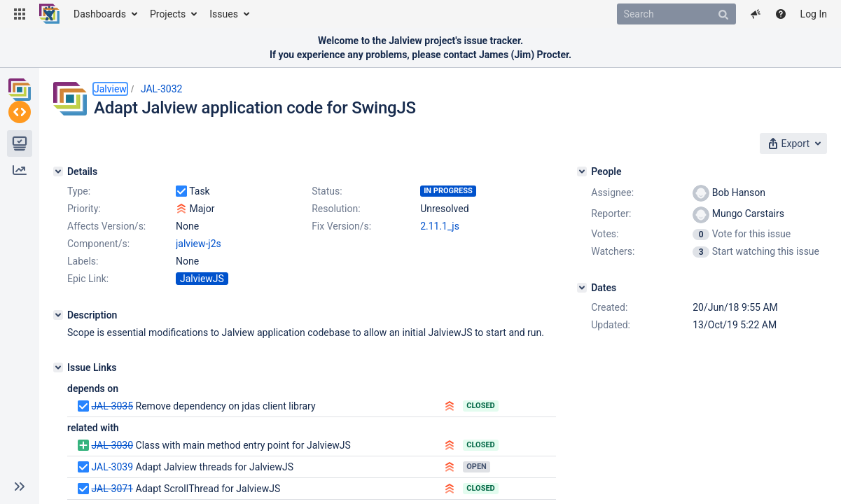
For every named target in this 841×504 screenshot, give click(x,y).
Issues (224, 14)
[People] (582, 171)
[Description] (58, 315)
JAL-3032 (162, 89)
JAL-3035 (112, 406)
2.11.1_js (440, 226)
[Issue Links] (58, 367)
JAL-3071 (112, 489)
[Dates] (582, 288)
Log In (814, 14)
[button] (20, 14)
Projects (168, 14)
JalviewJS (202, 279)
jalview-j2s (199, 244)
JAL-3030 (112, 445)
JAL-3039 (112, 467)
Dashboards (100, 14)
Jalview (110, 89)
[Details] (58, 171)
